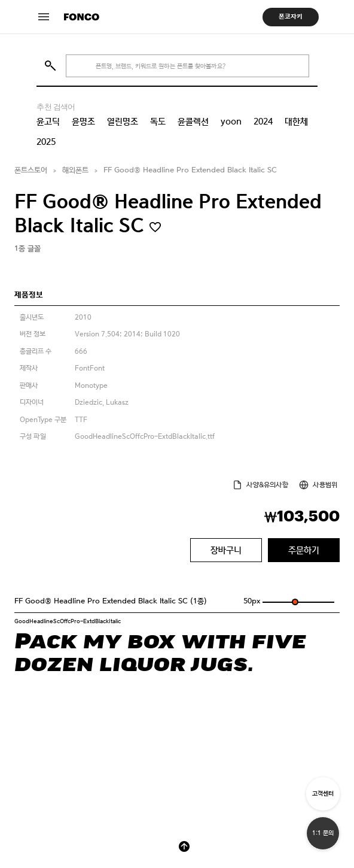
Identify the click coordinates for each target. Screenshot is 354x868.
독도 (158, 122)
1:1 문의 (323, 833)
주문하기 (304, 550)
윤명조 (83, 122)
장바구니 (226, 550)
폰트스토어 (31, 170)
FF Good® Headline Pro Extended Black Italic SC (190, 170)
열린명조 (123, 122)
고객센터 (323, 793)
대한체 (296, 122)
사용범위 (325, 485)
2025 (46, 142)
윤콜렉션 (193, 122)
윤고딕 (48, 122)
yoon (231, 122)
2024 (263, 122)
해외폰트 (75, 170)
